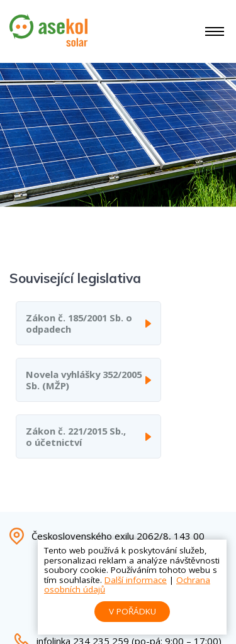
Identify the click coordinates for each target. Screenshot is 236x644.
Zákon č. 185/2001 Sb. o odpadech (79, 323)
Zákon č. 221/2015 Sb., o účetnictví (76, 436)
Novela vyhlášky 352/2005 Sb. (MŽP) (84, 380)
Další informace (136, 580)
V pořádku (132, 611)
